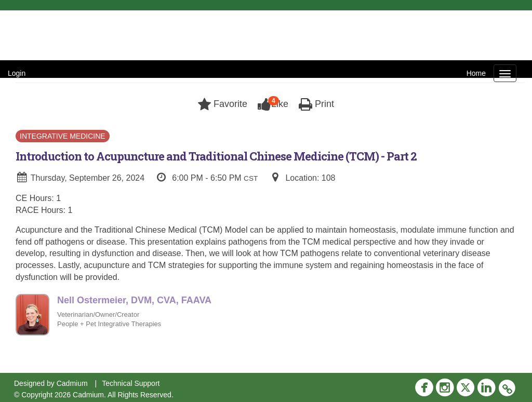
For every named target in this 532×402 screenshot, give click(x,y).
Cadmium (72, 383)
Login (17, 73)
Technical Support (131, 383)
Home (476, 73)
